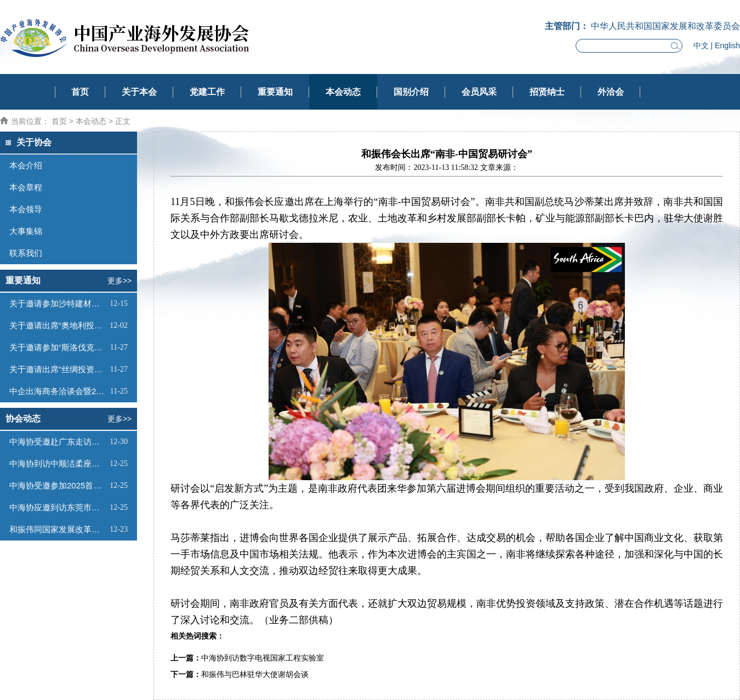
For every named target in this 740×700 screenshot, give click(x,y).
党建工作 (207, 92)
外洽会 (611, 92)
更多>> (119, 281)
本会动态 (343, 92)
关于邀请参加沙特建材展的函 (58, 303)
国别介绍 (411, 92)
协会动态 (23, 419)
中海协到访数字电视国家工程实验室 (263, 658)
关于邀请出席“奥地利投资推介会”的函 (58, 325)
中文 (701, 45)
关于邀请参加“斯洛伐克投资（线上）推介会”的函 (58, 347)
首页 (80, 92)
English (727, 45)
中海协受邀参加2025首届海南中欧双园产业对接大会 (58, 485)
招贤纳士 (547, 92)
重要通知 (275, 92)
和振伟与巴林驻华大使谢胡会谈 (255, 675)
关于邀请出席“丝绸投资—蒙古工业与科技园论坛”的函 (58, 369)
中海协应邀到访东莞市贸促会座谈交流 (58, 507)
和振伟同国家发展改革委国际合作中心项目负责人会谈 (58, 529)
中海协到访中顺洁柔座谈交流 (58, 463)
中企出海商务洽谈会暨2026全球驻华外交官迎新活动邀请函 (58, 391)
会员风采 (479, 92)
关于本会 (139, 92)
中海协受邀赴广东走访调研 (58, 442)
